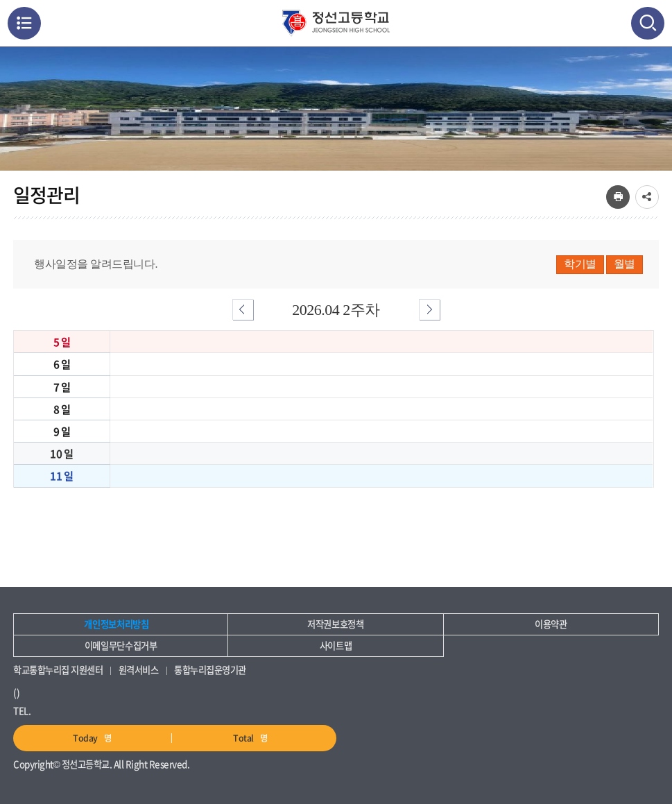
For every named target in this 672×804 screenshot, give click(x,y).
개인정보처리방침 (116, 624)
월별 (624, 264)
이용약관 (551, 624)
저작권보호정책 (336, 624)
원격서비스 (139, 670)
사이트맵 (336, 645)
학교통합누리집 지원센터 (58, 670)
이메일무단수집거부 (121, 645)
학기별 (580, 264)
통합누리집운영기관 (210, 670)
